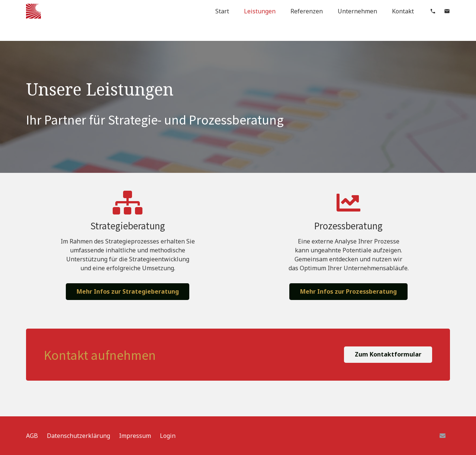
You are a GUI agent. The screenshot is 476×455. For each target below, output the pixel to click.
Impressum (135, 436)
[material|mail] (447, 11)
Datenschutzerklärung (78, 436)
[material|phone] (433, 11)
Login (168, 436)
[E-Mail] (443, 436)
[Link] (33, 11)
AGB (32, 436)
